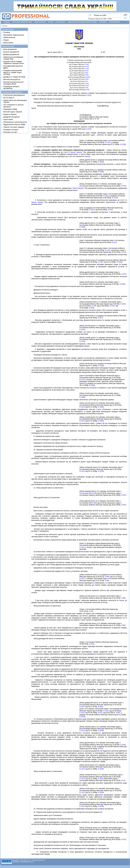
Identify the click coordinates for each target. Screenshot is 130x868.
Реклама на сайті (10, 132)
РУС (126, 18)
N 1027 (87, 83)
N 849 (87, 79)
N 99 (87, 88)
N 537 (87, 71)
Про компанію (114, 22)
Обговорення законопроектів (15, 122)
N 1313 (87, 69)
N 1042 (87, 64)
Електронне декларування (14, 95)
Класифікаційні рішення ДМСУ (13, 67)
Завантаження (40, 22)
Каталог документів (11, 52)
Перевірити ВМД (10, 109)
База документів (10, 49)
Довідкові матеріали (12, 117)
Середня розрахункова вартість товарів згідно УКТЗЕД (13, 72)
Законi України (78, 188)
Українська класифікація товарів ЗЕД (13, 58)
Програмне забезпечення (22, 22)
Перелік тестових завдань (14, 127)
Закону (87, 156)
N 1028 (88, 77)
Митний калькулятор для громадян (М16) (13, 83)
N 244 (87, 67)
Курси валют (60, 22)
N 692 (86, 73)
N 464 (87, 75)
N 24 (86, 81)
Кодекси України (10, 114)
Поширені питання (11, 130)
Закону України (76, 152)
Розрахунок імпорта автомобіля (11, 87)
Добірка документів (11, 54)
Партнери (103, 22)
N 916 (87, 90)
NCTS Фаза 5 (9, 98)
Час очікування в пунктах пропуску (14, 106)
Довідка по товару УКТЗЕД (14, 77)
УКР (125, 15)
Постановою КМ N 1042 (88, 493)
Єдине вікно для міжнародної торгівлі (82, 22)
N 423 (87, 86)
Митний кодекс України (13, 112)
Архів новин (8, 119)
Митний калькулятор (12, 79)
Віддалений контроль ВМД (14, 124)
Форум (51, 22)
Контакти (7, 24)
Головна (7, 22)
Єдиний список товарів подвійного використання (14, 62)
